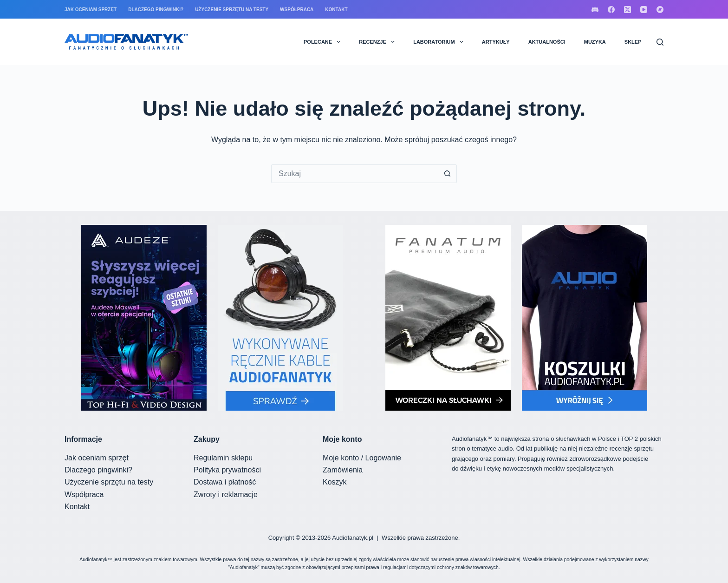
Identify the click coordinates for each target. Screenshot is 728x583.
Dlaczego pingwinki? (156, 10)
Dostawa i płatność (225, 482)
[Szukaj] (660, 42)
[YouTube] (644, 10)
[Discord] (595, 10)
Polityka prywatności (227, 470)
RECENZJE (379, 42)
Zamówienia (343, 470)
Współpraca (297, 10)
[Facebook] (611, 10)
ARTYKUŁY (496, 42)
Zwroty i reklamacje (226, 495)
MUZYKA (595, 42)
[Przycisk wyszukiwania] (448, 174)
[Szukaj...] (355, 174)
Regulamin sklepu (223, 458)
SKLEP (633, 42)
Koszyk (335, 482)
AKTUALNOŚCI (547, 42)
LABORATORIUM (440, 42)
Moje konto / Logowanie (362, 458)
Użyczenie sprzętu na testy (232, 10)
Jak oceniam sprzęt (91, 10)
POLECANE (324, 42)
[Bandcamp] (660, 10)
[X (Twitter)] (627, 10)
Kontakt (336, 10)
